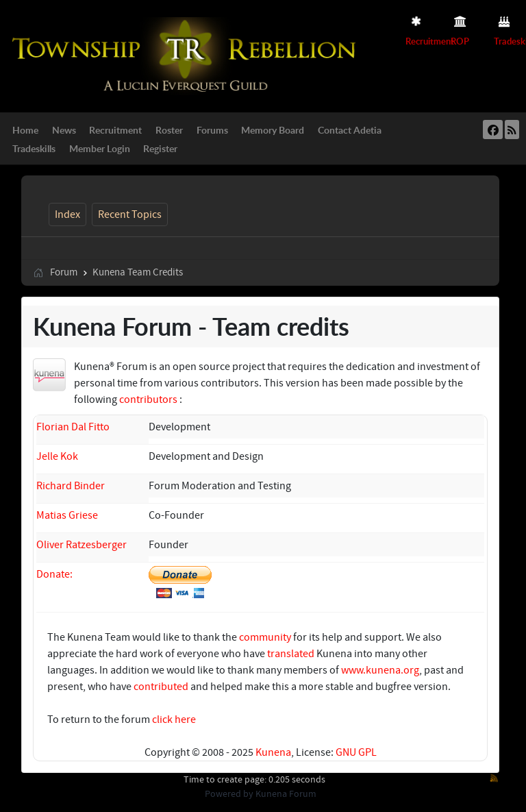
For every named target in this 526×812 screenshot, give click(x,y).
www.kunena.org (380, 670)
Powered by (229, 794)
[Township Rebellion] (187, 56)
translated (291, 654)
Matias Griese (67, 515)
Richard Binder (71, 486)
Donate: (54, 574)
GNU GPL (356, 752)
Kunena (273, 752)
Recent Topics (130, 214)
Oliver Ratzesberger (82, 545)
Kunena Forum (286, 794)
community (265, 637)
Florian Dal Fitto (73, 427)
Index (67, 214)
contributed (161, 687)
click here (174, 719)
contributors (148, 399)
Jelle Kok (57, 456)
